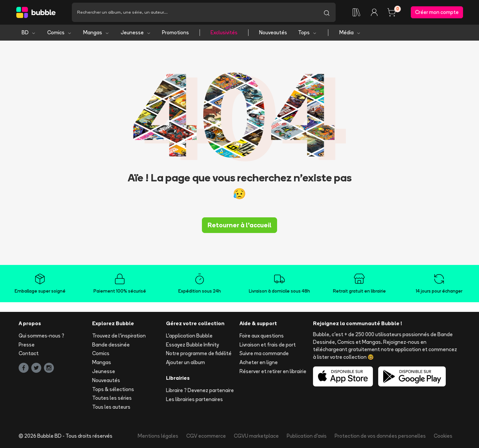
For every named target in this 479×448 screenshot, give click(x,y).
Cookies (443, 436)
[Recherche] (195, 12)
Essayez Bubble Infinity (192, 345)
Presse (27, 345)
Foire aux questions (262, 336)
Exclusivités (224, 32)
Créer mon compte (437, 12)
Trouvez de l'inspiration (119, 336)
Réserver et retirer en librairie (273, 371)
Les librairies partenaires (194, 399)
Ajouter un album (185, 362)
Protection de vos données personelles (380, 436)
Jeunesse (136, 32)
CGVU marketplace (256, 436)
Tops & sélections (113, 389)
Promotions (175, 32)
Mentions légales (158, 436)
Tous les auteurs (111, 407)
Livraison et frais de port (268, 345)
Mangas (96, 32)
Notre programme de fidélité (199, 354)
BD (29, 32)
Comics (60, 32)
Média (350, 32)
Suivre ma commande (264, 354)
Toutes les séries (112, 398)
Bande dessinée (111, 345)
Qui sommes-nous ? (41, 336)
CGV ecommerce (206, 436)
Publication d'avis (307, 436)
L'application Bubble (189, 336)
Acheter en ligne (259, 362)
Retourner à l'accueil (239, 225)
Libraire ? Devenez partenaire (200, 390)
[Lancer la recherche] (327, 12)
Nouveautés (273, 32)
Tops (308, 32)
